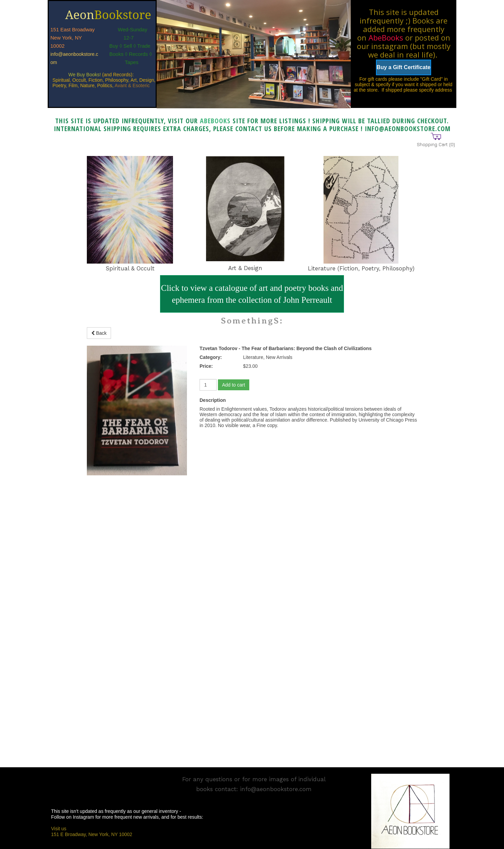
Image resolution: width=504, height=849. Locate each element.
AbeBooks (386, 37)
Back (99, 333)
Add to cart (234, 385)
